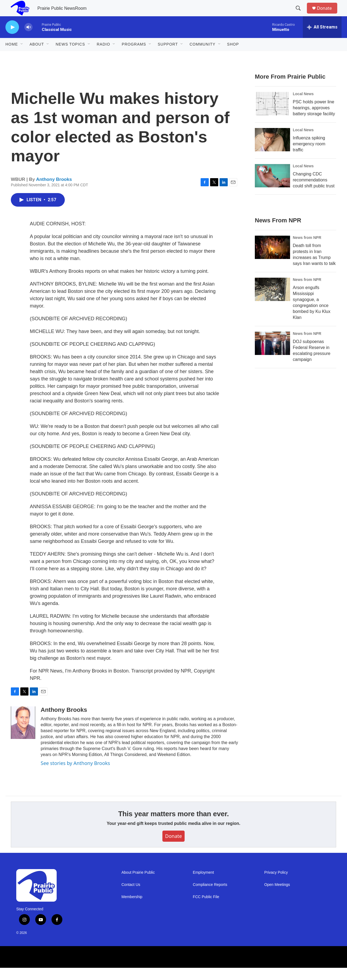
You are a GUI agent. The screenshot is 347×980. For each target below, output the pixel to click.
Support (168, 56)
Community (202, 56)
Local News (303, 106)
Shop (233, 56)
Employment (203, 885)
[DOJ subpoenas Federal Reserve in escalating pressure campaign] (272, 356)
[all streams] (322, 39)
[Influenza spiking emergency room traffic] (272, 152)
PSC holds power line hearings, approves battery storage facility (314, 120)
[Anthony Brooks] (23, 735)
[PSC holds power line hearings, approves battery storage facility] (272, 116)
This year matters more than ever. (173, 826)
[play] (12, 39)
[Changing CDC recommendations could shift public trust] (272, 188)
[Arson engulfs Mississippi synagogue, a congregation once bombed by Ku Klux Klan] (272, 302)
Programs (134, 56)
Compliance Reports (210, 897)
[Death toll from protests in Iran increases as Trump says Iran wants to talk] (272, 260)
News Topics (70, 56)
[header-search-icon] (301, 14)
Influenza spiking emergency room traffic (309, 156)
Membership (132, 909)
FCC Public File (206, 909)
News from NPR (307, 250)
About (37, 56)
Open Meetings (277, 897)
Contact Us (131, 897)
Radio (103, 56)
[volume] (28, 39)
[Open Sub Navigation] (22, 56)
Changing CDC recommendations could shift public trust (314, 192)
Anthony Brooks (54, 192)
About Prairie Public (138, 885)
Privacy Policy (276, 885)
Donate (328, 14)
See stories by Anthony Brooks (75, 775)
